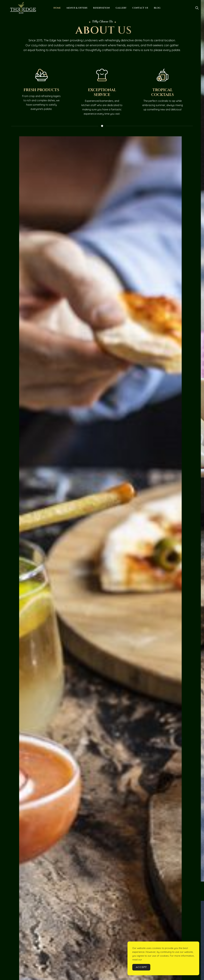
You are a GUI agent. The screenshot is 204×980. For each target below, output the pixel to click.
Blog (157, 8)
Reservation (101, 8)
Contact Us (140, 8)
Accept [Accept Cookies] (141, 967)
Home (57, 8)
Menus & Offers (77, 8)
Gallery (121, 8)
